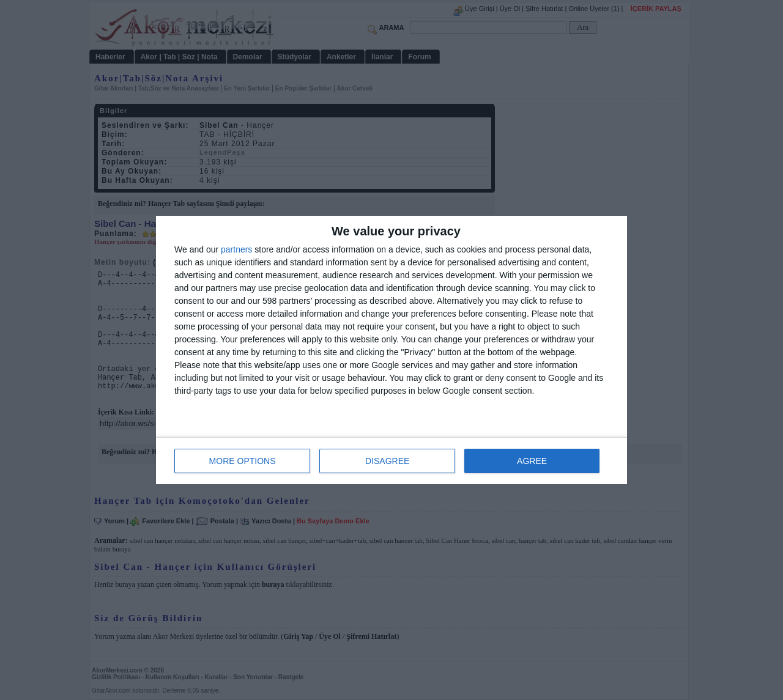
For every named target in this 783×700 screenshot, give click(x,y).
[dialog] (391, 350)
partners (236, 249)
